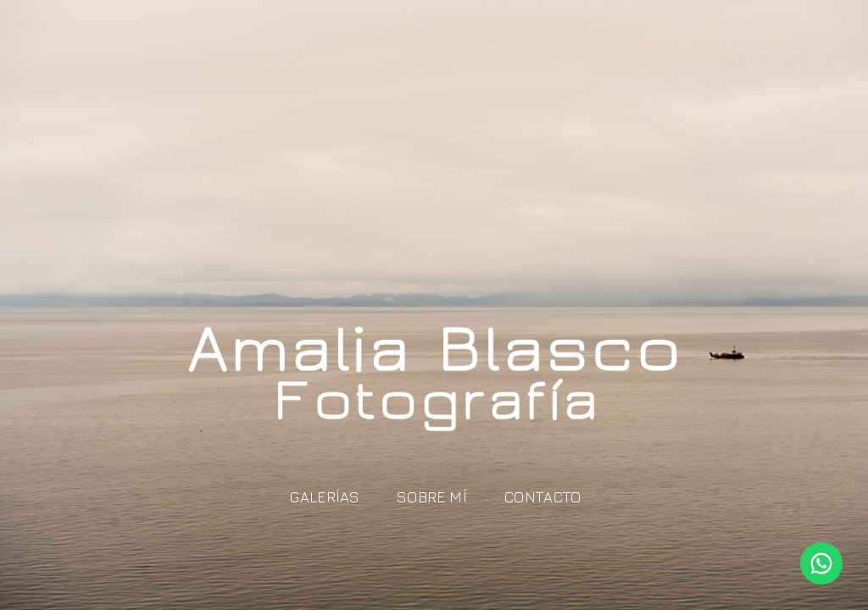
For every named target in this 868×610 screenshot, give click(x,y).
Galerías (325, 497)
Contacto (543, 497)
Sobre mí (432, 497)
